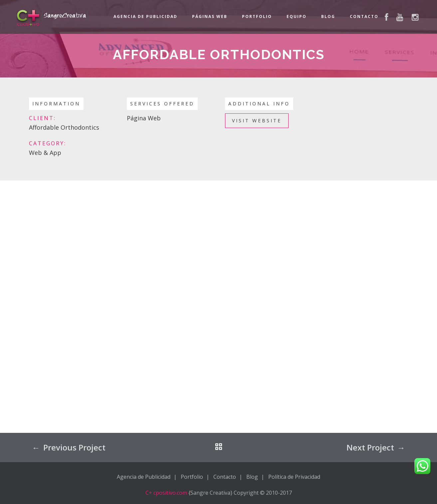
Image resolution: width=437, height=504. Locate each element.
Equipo (297, 16)
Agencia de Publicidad (145, 16)
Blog (328, 16)
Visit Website (257, 121)
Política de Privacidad (294, 477)
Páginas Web (210, 16)
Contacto (364, 16)
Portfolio (257, 16)
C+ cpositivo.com (166, 493)
